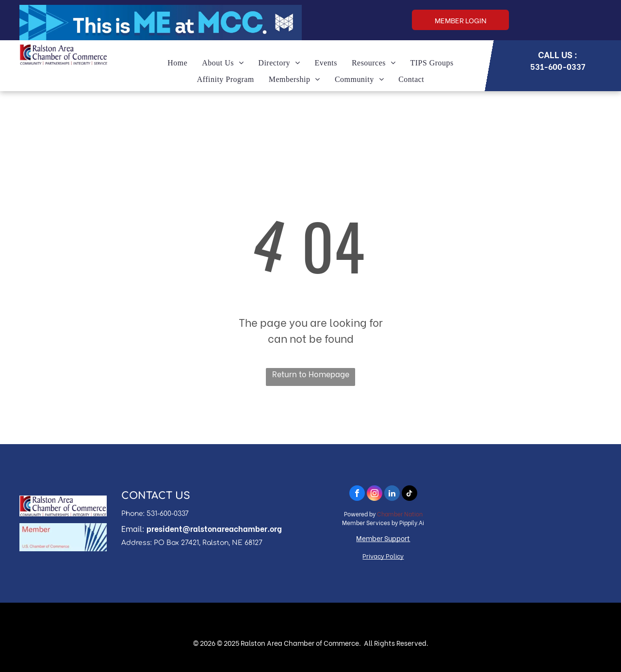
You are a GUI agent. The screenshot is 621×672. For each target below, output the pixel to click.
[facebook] (357, 494)
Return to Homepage (311, 374)
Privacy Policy (383, 555)
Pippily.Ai (412, 522)
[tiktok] (409, 494)
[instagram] (375, 494)
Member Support (383, 538)
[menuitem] (177, 63)
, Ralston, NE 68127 (231, 543)
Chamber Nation (400, 514)
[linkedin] (392, 494)
